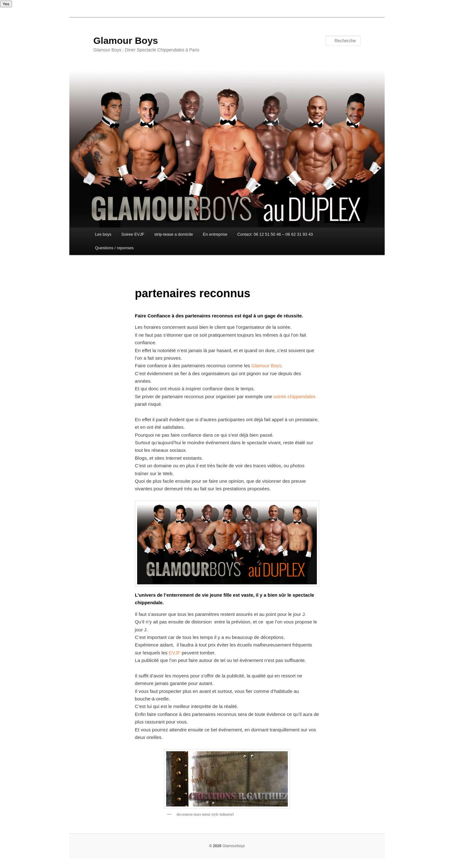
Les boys (103, 234)
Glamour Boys (126, 41)
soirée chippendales (294, 396)
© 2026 (215, 846)
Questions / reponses (114, 248)
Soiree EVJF (133, 234)
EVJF (175, 653)
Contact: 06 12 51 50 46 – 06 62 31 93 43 (275, 234)
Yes (6, 4)
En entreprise (215, 234)
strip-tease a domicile (174, 234)
